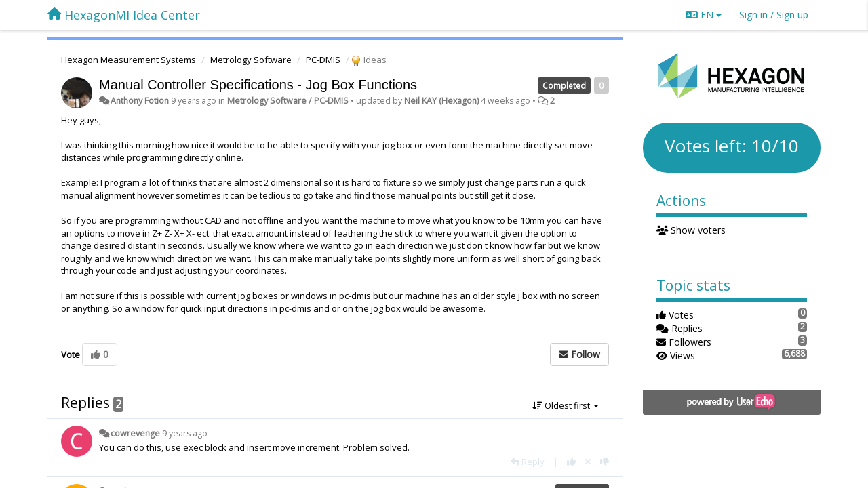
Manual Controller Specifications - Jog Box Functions (258, 85)
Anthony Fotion (140, 101)
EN (704, 15)
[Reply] (528, 462)
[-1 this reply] (605, 462)
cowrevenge (135, 433)
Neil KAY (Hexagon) (441, 101)
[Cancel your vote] (588, 462)
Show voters (691, 230)
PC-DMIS (323, 60)
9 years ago (185, 433)
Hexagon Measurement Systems (129, 60)
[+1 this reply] (571, 462)
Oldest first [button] (566, 405)
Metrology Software (251, 60)
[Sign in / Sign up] (774, 15)
